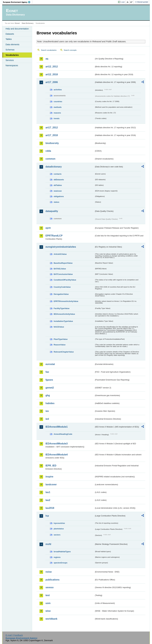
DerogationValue (61, 294)
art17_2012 (52, 128)
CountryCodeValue (62, 287)
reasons (57, 113)
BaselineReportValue (63, 263)
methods (58, 107)
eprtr (48, 228)
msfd (48, 544)
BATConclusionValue (63, 274)
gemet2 (50, 388)
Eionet (17, 23)
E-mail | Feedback (14, 635)
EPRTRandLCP (54, 236)
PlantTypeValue (61, 339)
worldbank (51, 619)
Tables (9, 39)
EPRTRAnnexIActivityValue (66, 301)
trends (56, 118)
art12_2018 (52, 74)
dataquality (52, 211)
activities (58, 90)
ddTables (58, 185)
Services (10, 60)
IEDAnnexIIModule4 (56, 455)
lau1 (48, 492)
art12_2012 (52, 67)
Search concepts (70, 50)
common (50, 159)
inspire (49, 477)
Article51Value (60, 254)
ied (47, 419)
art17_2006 (52, 82)
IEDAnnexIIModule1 (56, 427)
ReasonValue (60, 345)
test (47, 595)
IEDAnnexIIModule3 (56, 444)
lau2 (48, 500)
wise (48, 611)
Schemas (10, 50)
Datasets (10, 34)
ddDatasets (59, 180)
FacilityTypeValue (61, 308)
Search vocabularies (49, 50)
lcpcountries (59, 523)
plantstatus (59, 529)
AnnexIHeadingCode (63, 434)
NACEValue (59, 327)
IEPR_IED (51, 466)
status (56, 202)
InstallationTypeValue (63, 321)
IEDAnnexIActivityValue (64, 314)
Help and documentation (17, 29)
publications (52, 580)
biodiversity (52, 143)
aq (47, 59)
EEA (18, 2)
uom (48, 603)
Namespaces (12, 65)
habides (50, 403)
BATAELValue (60, 269)
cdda (48, 151)
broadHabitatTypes (62, 552)
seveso (49, 587)
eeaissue (58, 191)
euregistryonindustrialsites (61, 247)
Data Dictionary (28, 23)
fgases (49, 380)
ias (47, 411)
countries (58, 102)
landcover (51, 484)
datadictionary (54, 167)
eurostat (50, 364)
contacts (58, 174)
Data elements (12, 44)
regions (57, 557)
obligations (59, 196)
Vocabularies (12, 55)
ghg (48, 395)
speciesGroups (60, 563)
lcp (47, 516)
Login (123, 2)
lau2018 (50, 508)
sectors (57, 535)
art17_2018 (52, 135)
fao (47, 372)
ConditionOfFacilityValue (65, 280)
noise (49, 572)
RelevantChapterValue (64, 352)
